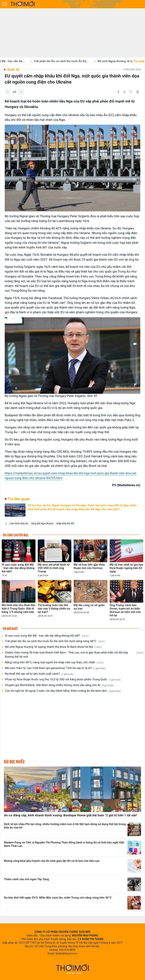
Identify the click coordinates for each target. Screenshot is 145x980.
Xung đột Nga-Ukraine (42, 524)
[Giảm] (8, 92)
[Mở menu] (5, 4)
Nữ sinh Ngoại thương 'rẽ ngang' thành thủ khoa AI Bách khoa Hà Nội (53, 647)
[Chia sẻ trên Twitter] (124, 92)
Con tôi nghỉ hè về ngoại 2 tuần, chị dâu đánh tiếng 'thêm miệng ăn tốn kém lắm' (63, 691)
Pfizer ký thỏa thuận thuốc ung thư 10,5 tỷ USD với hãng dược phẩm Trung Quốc (63, 680)
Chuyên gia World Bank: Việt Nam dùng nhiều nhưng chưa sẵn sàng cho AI (59, 685)
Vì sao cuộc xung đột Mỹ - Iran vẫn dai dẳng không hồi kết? (47, 636)
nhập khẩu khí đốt (65, 524)
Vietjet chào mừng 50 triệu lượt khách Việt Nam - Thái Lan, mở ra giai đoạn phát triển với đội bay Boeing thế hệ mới (74, 655)
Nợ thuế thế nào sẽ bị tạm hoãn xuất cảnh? (39, 674)
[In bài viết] (138, 92)
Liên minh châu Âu (19, 524)
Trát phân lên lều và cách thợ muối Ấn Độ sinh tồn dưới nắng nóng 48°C (55, 641)
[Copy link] (131, 92)
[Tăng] (21, 92)
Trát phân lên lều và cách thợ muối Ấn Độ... (67, 61)
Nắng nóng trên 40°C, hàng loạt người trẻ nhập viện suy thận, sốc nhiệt (54, 662)
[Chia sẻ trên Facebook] (118, 92)
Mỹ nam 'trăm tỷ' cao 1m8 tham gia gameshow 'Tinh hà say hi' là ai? (55, 668)
